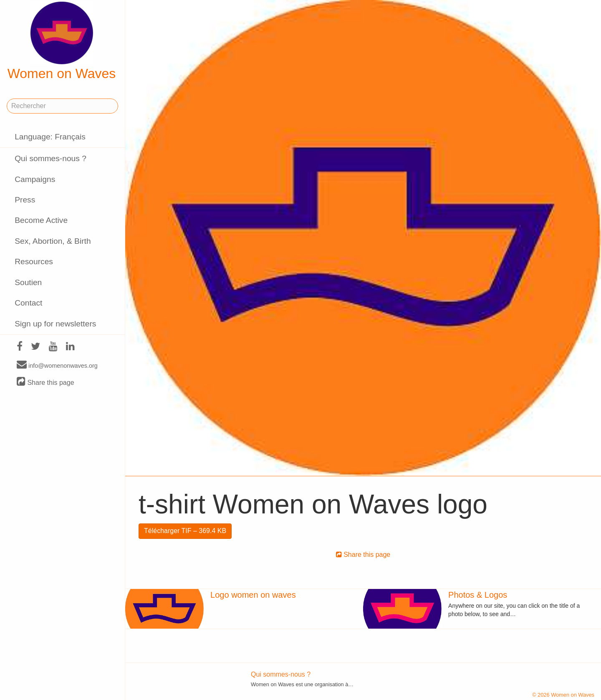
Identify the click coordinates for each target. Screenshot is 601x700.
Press (25, 200)
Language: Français (50, 137)
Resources (34, 262)
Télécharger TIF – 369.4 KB (185, 531)
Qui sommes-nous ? (51, 158)
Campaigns (35, 179)
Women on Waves (62, 41)
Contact (28, 303)
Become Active (41, 220)
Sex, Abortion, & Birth (53, 241)
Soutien (28, 282)
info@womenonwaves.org (57, 365)
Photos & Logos (478, 595)
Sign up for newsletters (55, 324)
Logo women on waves (253, 595)
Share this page (45, 382)
